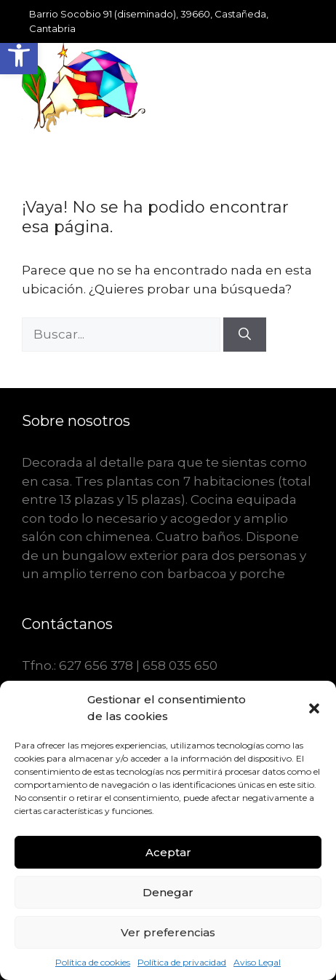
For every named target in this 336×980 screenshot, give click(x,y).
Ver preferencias (168, 932)
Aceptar (168, 852)
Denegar (168, 892)
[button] (19, 55)
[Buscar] (245, 335)
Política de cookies (93, 962)
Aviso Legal (257, 962)
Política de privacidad (182, 962)
